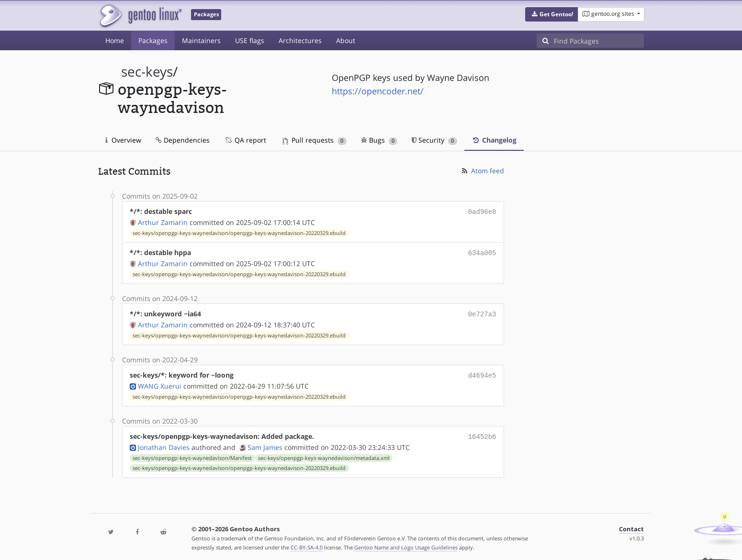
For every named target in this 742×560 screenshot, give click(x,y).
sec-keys (147, 72)
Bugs (379, 140)
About (346, 40)
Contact (631, 524)
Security (434, 140)
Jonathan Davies (164, 442)
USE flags (250, 40)
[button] (552, 14)
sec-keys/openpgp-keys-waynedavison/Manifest (192, 453)
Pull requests (315, 140)
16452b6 (482, 432)
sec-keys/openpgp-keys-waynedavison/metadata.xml (324, 453)
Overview (123, 140)
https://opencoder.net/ (378, 91)
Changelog (494, 140)
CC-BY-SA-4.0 (307, 543)
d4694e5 (482, 372)
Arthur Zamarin (163, 221)
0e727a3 (482, 312)
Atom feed (482, 171)
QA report (245, 140)
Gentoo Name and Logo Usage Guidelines (406, 543)
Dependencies (183, 140)
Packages (153, 40)
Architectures (300, 40)
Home (115, 40)
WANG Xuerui (160, 382)
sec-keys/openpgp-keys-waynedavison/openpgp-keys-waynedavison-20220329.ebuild (239, 232)
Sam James (265, 442)
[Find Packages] (599, 41)
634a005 (482, 252)
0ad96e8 (482, 211)
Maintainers (201, 40)
